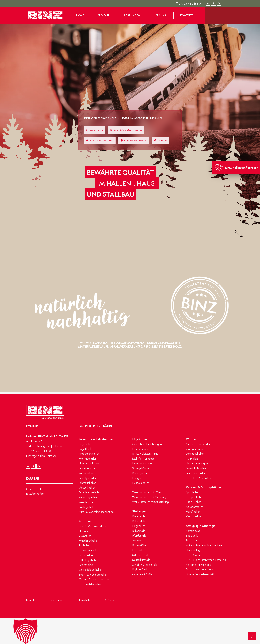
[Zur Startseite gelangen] (45, 15)
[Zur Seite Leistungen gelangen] (132, 15)
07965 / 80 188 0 (188, 3)
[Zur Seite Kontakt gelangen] (186, 15)
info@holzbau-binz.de (41, 456)
